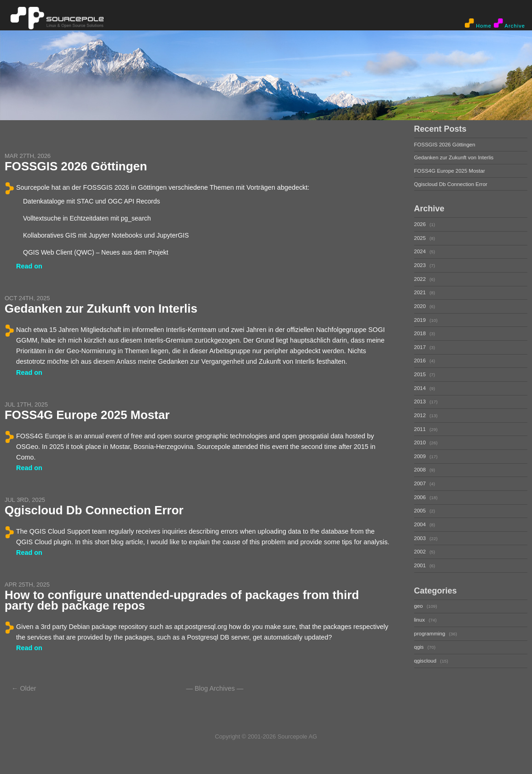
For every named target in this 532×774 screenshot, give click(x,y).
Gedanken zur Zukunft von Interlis (101, 308)
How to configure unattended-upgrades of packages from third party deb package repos (182, 600)
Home (478, 23)
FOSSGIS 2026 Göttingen (76, 166)
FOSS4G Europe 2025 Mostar (87, 415)
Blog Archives (215, 688)
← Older (24, 688)
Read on (29, 266)
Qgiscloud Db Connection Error (94, 510)
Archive (509, 23)
